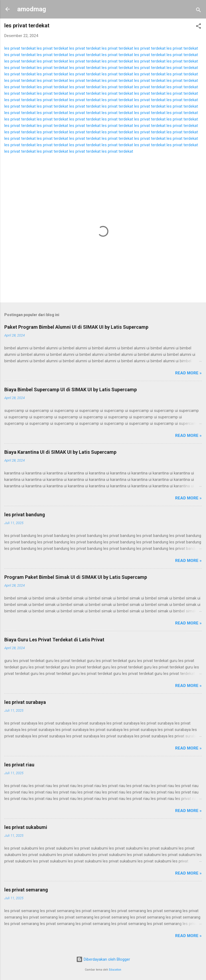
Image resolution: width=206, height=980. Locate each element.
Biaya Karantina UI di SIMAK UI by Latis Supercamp (60, 452)
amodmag (32, 9)
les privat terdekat (20, 48)
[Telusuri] (198, 11)
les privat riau (19, 765)
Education (115, 970)
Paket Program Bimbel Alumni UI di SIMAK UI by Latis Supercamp (76, 327)
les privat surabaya (25, 702)
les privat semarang (26, 890)
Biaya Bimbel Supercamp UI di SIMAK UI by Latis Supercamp (71, 390)
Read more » (188, 373)
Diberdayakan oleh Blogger (103, 959)
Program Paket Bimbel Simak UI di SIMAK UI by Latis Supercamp (76, 577)
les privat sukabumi (26, 827)
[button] (198, 27)
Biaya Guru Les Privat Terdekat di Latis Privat (54, 640)
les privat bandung (25, 515)
